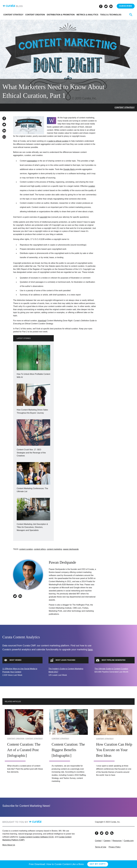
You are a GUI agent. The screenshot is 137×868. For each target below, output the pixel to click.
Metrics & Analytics (87, 15)
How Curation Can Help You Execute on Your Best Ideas (114, 750)
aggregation (32, 161)
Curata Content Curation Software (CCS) (36, 837)
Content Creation (35, 15)
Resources (117, 841)
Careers (107, 841)
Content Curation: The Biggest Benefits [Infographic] (68, 750)
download (42, 321)
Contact (98, 841)
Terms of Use (101, 847)
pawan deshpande (71, 549)
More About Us (9, 845)
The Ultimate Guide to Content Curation (111, 669)
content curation (26, 549)
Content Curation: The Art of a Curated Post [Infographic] (24, 750)
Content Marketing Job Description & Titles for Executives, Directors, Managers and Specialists (32, 527)
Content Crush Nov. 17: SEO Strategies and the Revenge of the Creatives (31, 453)
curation (92, 186)
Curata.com (129, 841)
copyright (43, 217)
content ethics (40, 549)
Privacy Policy (115, 847)
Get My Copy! (98, 864)
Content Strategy (13, 15)
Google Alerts (69, 169)
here (90, 649)
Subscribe (126, 6)
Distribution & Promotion (61, 15)
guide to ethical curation (58, 141)
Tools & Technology (111, 15)
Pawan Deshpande (62, 562)
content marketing (54, 549)
